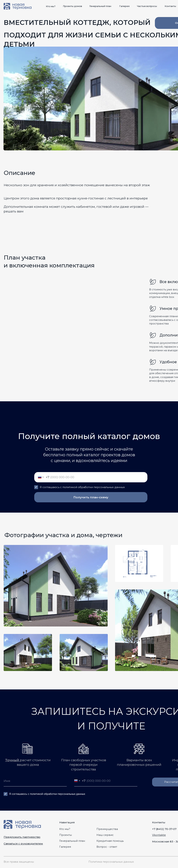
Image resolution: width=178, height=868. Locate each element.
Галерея (65, 847)
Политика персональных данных (111, 862)
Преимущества (107, 829)
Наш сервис (105, 835)
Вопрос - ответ (107, 847)
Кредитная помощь (110, 841)
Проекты (66, 835)
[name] (35, 781)
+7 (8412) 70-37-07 (164, 829)
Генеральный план (72, 841)
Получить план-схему (91, 497)
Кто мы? (65, 829)
